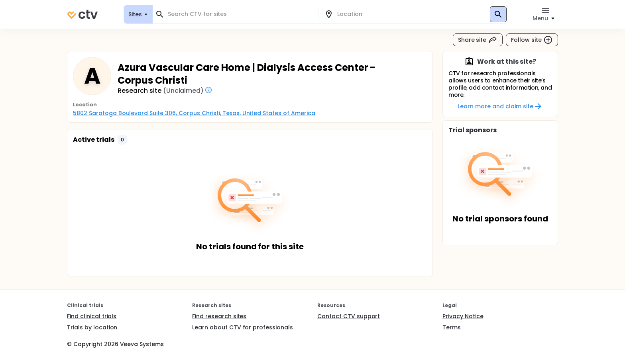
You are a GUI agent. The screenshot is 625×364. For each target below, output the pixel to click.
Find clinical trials (92, 316)
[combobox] (240, 14)
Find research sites (219, 316)
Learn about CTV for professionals (243, 327)
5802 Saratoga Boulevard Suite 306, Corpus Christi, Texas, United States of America (194, 113)
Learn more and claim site (500, 106)
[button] (122, 140)
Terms (452, 327)
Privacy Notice (463, 316)
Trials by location (92, 327)
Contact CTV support (349, 316)
